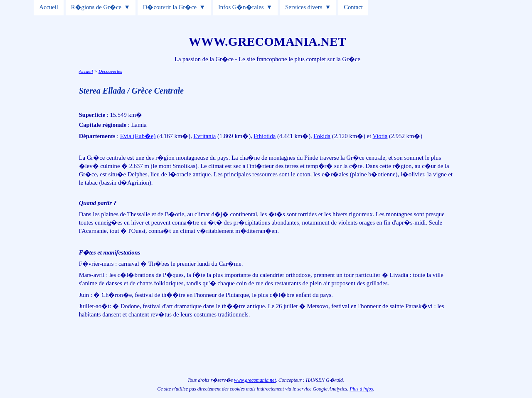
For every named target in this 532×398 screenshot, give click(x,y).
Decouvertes (110, 71)
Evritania (205, 136)
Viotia (380, 136)
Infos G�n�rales (241, 7)
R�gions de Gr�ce (96, 7)
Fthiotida (265, 136)
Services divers (304, 7)
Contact (353, 7)
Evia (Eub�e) (138, 136)
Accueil (49, 7)
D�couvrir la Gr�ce (170, 7)
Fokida (322, 136)
